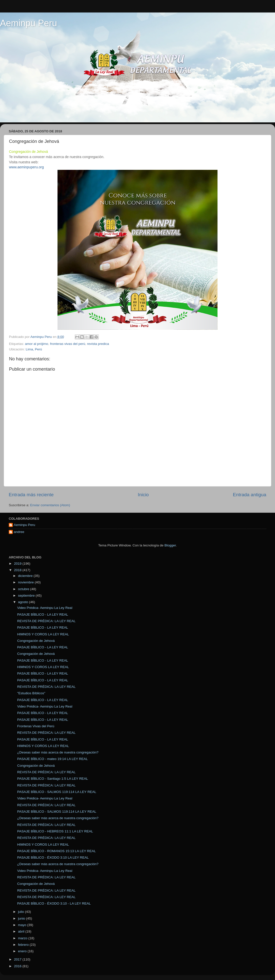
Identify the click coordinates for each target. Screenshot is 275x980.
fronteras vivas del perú (67, 344)
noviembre (26, 582)
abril (22, 931)
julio (21, 912)
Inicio (143, 495)
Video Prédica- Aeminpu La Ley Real (45, 608)
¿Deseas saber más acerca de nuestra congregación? (58, 752)
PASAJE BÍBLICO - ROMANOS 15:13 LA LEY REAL (57, 851)
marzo (23, 938)
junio (22, 918)
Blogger (170, 545)
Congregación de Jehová (36, 641)
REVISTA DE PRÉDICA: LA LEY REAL (46, 621)
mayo (23, 925)
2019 (18, 564)
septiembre (27, 596)
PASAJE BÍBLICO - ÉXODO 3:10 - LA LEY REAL (54, 903)
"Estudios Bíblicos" (31, 693)
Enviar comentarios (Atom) (50, 505)
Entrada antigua (250, 495)
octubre (24, 589)
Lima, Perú (34, 349)
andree (19, 532)
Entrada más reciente (31, 495)
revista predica (98, 344)
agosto (23, 602)
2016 (18, 966)
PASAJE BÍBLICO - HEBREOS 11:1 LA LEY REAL (55, 831)
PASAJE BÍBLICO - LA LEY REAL (43, 614)
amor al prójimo (37, 344)
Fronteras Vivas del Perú (36, 726)
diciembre (26, 576)
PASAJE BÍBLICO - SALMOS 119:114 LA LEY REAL (57, 792)
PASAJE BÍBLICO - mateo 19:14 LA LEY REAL (52, 759)
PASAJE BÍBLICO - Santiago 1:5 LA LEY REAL (53, 779)
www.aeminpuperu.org (26, 167)
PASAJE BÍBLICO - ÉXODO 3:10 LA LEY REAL (53, 857)
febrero (24, 945)
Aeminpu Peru (28, 23)
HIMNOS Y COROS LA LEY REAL (43, 634)
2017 (18, 959)
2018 (18, 570)
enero (23, 951)
